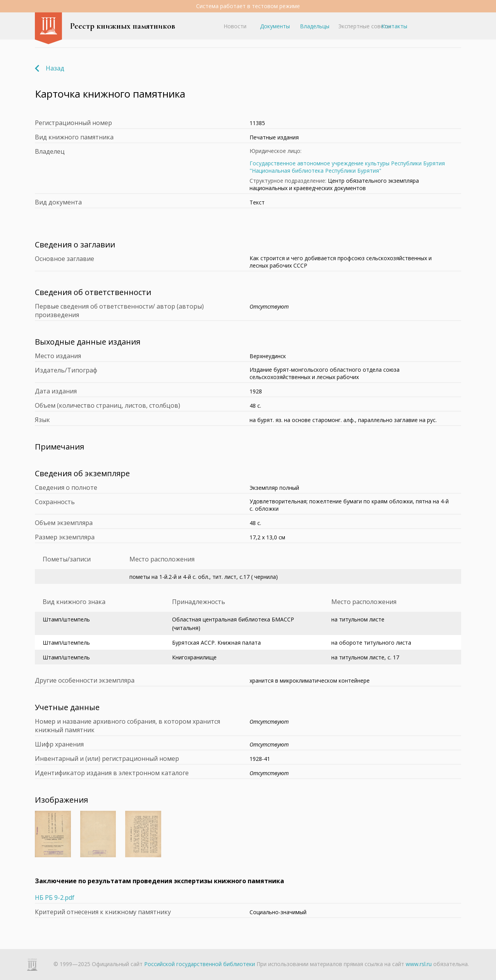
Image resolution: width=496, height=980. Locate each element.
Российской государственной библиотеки (200, 964)
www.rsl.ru (419, 964)
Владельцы (315, 26)
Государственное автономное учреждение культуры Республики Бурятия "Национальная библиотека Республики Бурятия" (347, 167)
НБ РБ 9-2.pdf (55, 898)
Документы (275, 26)
